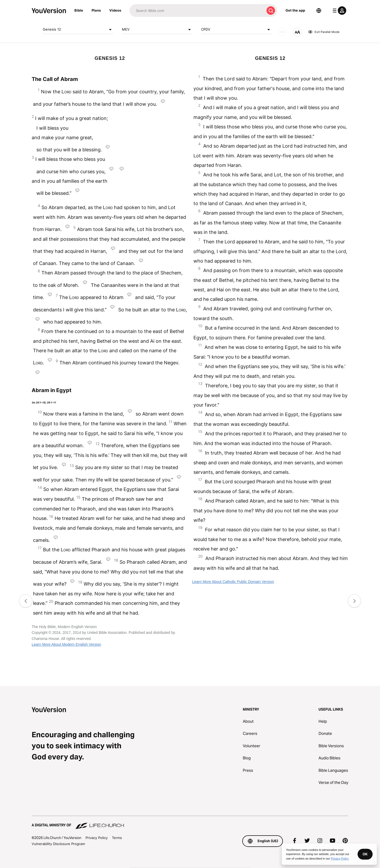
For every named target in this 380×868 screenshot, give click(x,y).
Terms (117, 838)
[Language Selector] (319, 11)
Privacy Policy (97, 838)
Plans (96, 10)
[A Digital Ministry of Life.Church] (190, 823)
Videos (115, 10)
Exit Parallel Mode (324, 32)
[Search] (197, 11)
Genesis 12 (78, 30)
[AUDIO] (282, 32)
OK (365, 854)
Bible (79, 10)
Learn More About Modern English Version (66, 644)
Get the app (295, 10)
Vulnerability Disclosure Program (58, 844)
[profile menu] (338, 11)
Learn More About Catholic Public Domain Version (233, 582)
